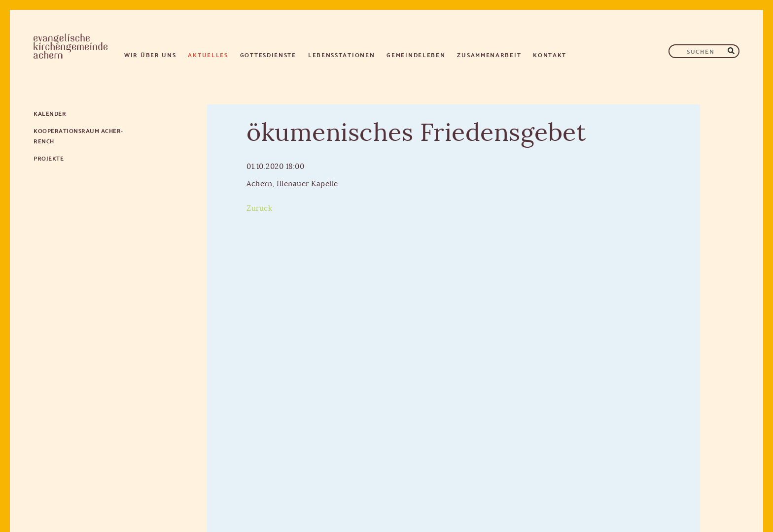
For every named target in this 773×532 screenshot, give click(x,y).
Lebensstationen (342, 54)
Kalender (50, 113)
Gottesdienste (268, 54)
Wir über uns (150, 54)
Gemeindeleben (416, 54)
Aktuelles (208, 54)
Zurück (259, 209)
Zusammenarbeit (489, 54)
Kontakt (550, 54)
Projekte (49, 158)
